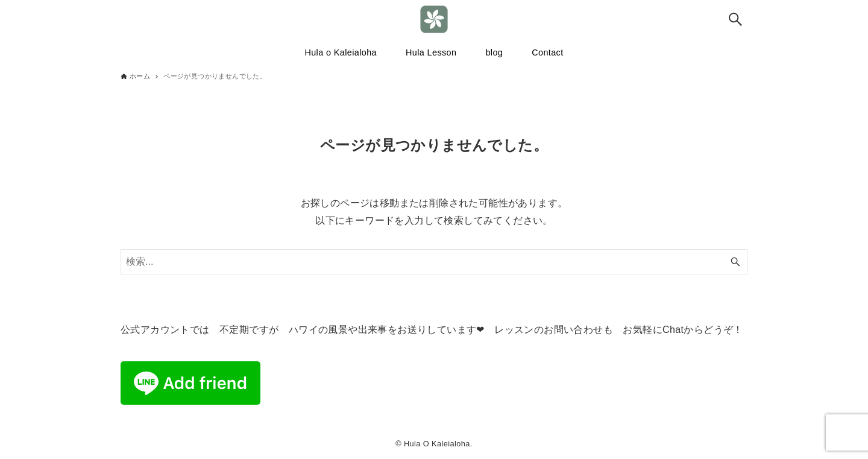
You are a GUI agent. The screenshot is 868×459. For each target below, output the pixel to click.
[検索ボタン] (735, 19)
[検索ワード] (434, 262)
